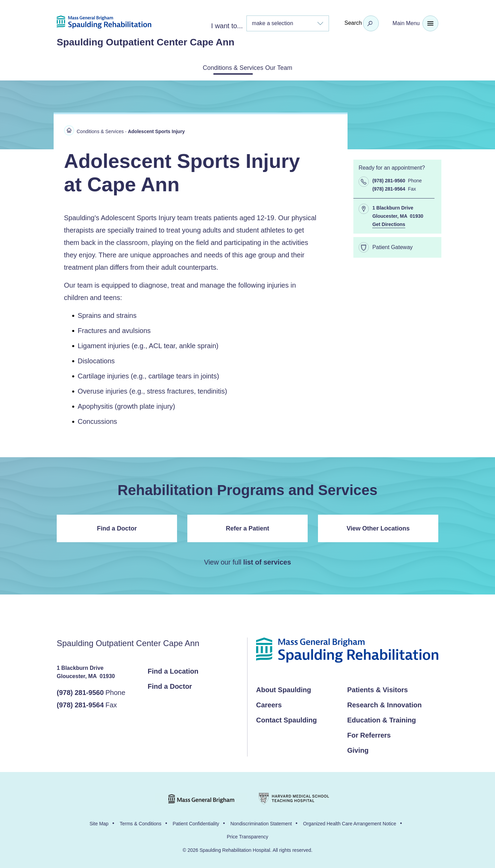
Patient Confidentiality (196, 822)
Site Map (99, 822)
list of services (267, 561)
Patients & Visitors (377, 688)
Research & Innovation (384, 704)
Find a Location (173, 670)
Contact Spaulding (287, 719)
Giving (358, 749)
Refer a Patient (247, 527)
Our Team (289, 67)
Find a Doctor (117, 527)
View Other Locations (378, 527)
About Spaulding (284, 688)
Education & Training (382, 719)
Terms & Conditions (140, 822)
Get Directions (389, 223)
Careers (269, 704)
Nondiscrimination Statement (261, 822)
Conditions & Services (225, 67)
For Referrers (369, 734)
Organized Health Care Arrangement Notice (350, 822)
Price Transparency (248, 835)
